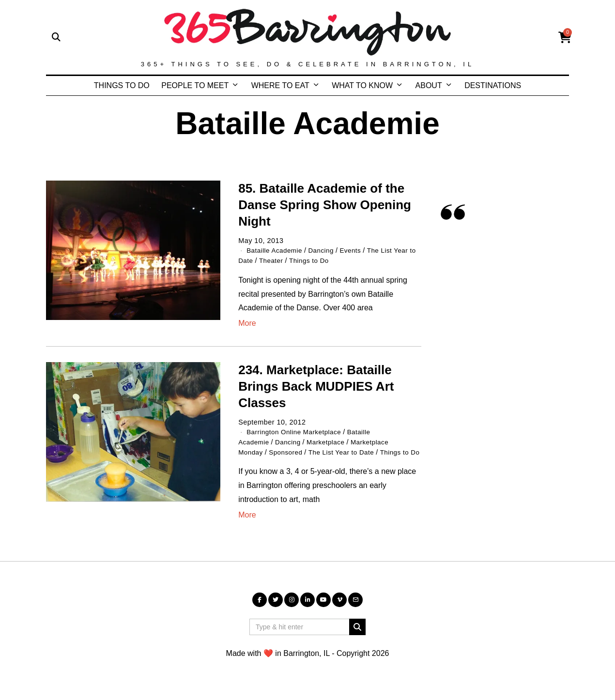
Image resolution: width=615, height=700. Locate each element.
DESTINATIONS (493, 85)
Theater (282, 260)
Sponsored (289, 451)
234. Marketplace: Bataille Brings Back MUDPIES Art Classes (316, 386)
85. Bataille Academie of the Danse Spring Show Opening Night (325, 205)
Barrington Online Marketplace (297, 431)
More (247, 323)
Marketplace (331, 441)
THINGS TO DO (122, 85)
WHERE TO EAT (280, 85)
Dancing (326, 250)
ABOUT (429, 85)
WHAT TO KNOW (362, 85)
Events (357, 250)
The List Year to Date (348, 451)
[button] (357, 635)
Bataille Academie (276, 250)
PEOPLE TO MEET (195, 85)
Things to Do (322, 260)
